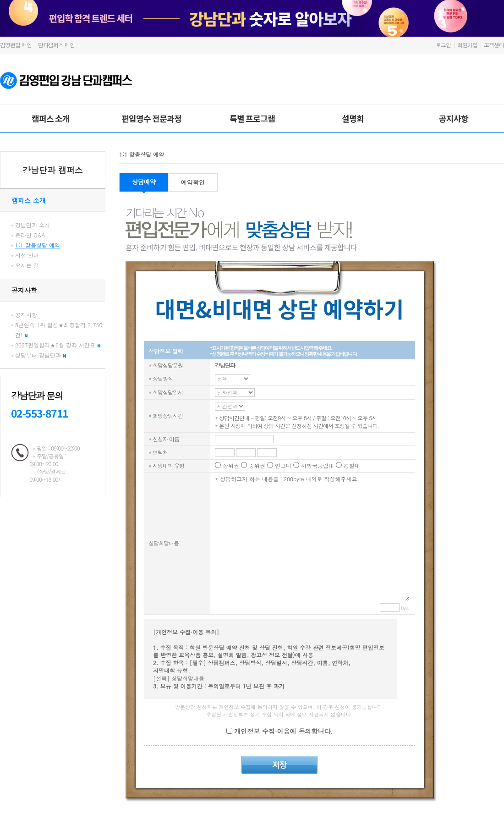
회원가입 (467, 45)
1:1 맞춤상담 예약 (38, 245)
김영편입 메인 (16, 45)
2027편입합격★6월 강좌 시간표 (58, 345)
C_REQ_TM (233, 379)
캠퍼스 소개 (51, 118)
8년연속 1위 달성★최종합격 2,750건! (59, 330)
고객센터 (494, 45)
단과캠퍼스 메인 (56, 45)
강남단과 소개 (33, 225)
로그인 (443, 45)
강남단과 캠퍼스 (53, 170)
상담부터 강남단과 (41, 355)
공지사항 (454, 118)
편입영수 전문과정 (151, 118)
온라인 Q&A (30, 235)
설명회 (353, 118)
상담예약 (144, 182)
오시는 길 (27, 265)
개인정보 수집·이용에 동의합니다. (283, 731)
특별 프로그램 (252, 118)
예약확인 (193, 182)
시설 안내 (27, 255)
